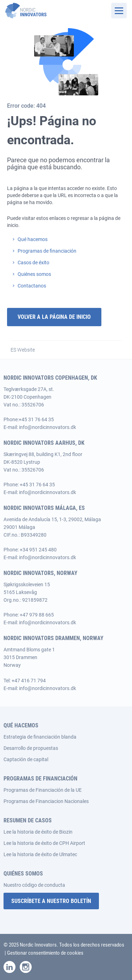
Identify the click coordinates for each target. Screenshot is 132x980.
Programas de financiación (47, 251)
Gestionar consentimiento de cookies (45, 953)
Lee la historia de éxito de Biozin (38, 832)
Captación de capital (26, 759)
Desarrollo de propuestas (31, 748)
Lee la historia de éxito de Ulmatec (40, 854)
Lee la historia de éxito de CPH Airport (44, 843)
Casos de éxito (33, 263)
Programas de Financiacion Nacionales (46, 801)
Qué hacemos (33, 239)
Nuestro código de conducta (34, 885)
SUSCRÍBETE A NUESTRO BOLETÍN (51, 901)
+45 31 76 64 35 (36, 419)
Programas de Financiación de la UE (43, 790)
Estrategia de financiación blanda (40, 737)
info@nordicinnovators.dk (48, 427)
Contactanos (32, 286)
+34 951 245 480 (38, 550)
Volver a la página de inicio (54, 317)
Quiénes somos (34, 274)
